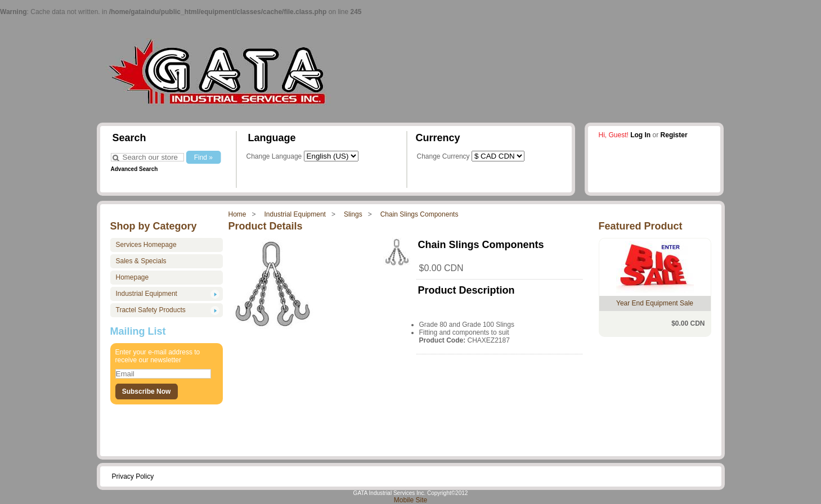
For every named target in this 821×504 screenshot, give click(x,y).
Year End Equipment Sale (655, 303)
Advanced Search (134, 169)
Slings (353, 214)
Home (237, 214)
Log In (640, 135)
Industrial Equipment (295, 214)
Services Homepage (146, 245)
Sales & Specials (141, 261)
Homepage (133, 277)
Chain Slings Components (420, 214)
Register (674, 135)
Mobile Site (410, 500)
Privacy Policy (133, 476)
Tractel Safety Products (151, 310)
